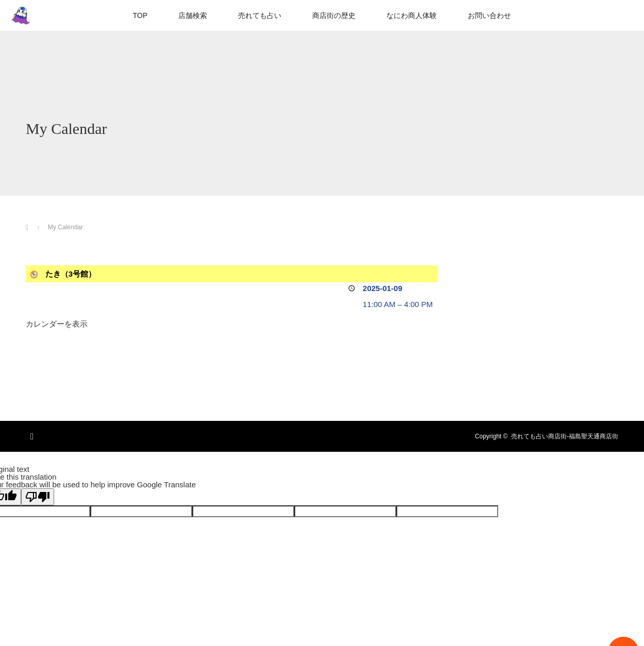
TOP (140, 15)
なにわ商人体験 (412, 15)
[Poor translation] (38, 497)
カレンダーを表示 (57, 324)
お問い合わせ (489, 15)
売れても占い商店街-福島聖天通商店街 (565, 436)
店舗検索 (193, 15)
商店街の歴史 (334, 15)
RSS (33, 435)
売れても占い (260, 15)
